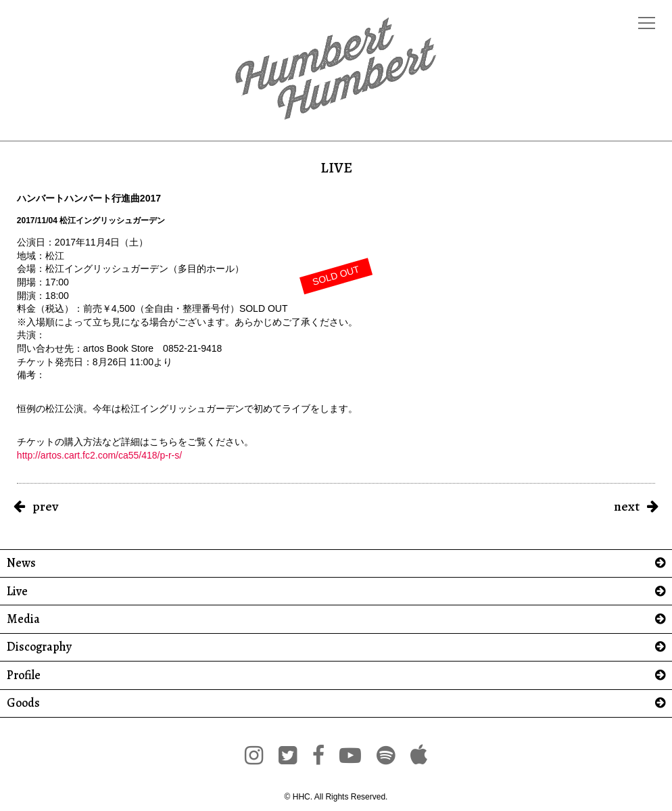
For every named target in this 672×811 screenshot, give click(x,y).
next (627, 506)
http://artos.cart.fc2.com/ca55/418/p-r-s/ (99, 455)
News (21, 563)
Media (23, 619)
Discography (39, 647)
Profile (24, 675)
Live (17, 592)
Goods (23, 703)
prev (45, 506)
